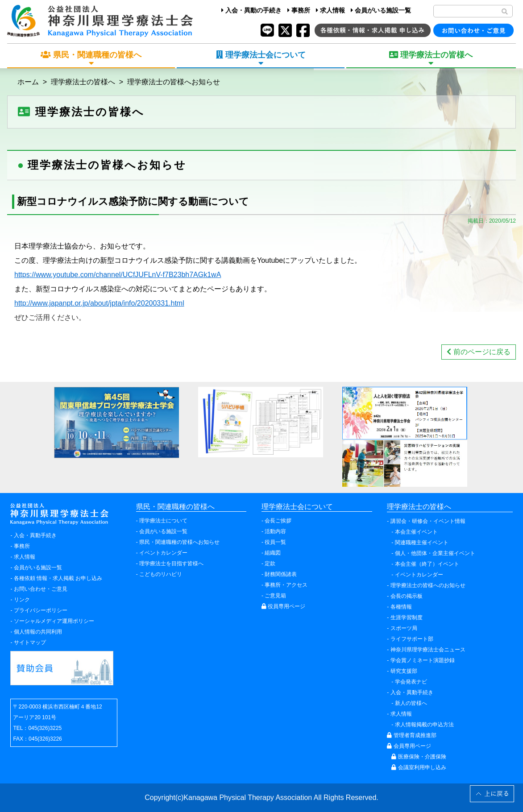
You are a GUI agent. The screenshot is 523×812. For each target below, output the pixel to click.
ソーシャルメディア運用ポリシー (54, 621)
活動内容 (275, 531)
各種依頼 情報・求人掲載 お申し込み (58, 578)
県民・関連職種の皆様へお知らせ (179, 542)
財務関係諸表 (281, 574)
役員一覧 (275, 542)
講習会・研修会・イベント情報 (428, 521)
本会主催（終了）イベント (427, 564)
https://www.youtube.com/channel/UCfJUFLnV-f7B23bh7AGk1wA (118, 275)
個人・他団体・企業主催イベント (435, 553)
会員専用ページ (409, 746)
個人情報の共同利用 (38, 632)
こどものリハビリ (161, 574)
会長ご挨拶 (278, 521)
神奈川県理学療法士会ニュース (428, 650)
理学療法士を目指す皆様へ (171, 563)
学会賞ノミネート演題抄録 (423, 660)
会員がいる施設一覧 (381, 10)
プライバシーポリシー (41, 610)
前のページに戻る (478, 352)
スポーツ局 (404, 628)
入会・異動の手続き (251, 10)
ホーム (28, 82)
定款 (270, 563)
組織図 (273, 553)
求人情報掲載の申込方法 (424, 725)
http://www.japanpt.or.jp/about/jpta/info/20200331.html (99, 303)
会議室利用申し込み (419, 767)
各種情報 (401, 607)
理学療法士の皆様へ (83, 82)
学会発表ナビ (411, 682)
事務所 (299, 10)
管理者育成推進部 (411, 735)
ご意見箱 (275, 596)
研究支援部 (404, 671)
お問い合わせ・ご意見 (41, 589)
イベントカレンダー (163, 553)
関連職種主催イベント (422, 543)
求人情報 (330, 10)
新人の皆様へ (411, 703)
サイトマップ (30, 642)
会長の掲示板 (407, 596)
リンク (22, 600)
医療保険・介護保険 (419, 757)
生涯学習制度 (407, 617)
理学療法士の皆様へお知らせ (174, 82)
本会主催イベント (416, 532)
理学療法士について (163, 521)
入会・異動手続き (35, 535)
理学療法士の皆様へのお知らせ (428, 585)
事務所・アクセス (286, 585)
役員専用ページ (283, 606)
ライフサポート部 (412, 639)
